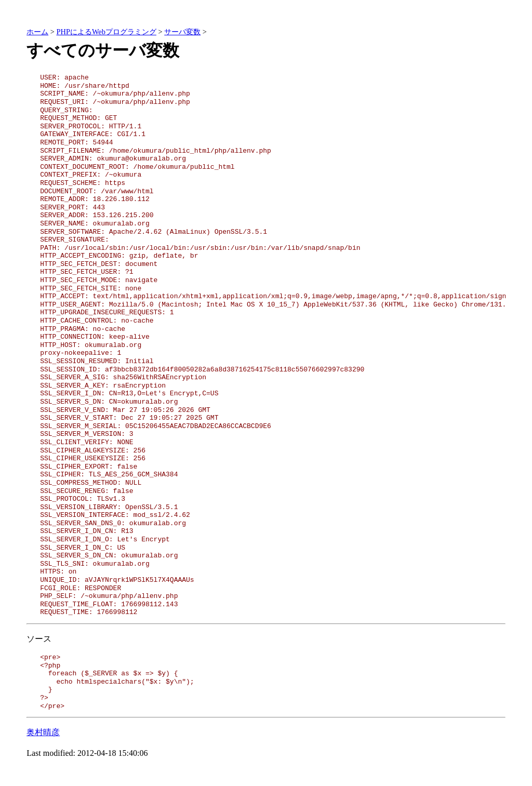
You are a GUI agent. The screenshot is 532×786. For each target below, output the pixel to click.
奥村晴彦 (43, 732)
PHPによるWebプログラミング (107, 32)
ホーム (37, 32)
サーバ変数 (182, 32)
